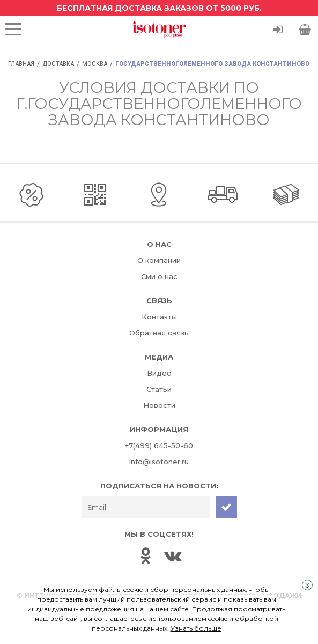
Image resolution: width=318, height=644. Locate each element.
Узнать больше (196, 628)
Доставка (58, 64)
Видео (159, 373)
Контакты (159, 317)
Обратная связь (159, 333)
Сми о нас (159, 276)
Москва (95, 64)
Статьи (159, 389)
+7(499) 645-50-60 (159, 445)
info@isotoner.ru (159, 462)
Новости (159, 405)
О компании (159, 260)
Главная (21, 64)
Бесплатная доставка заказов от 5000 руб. (159, 8)
